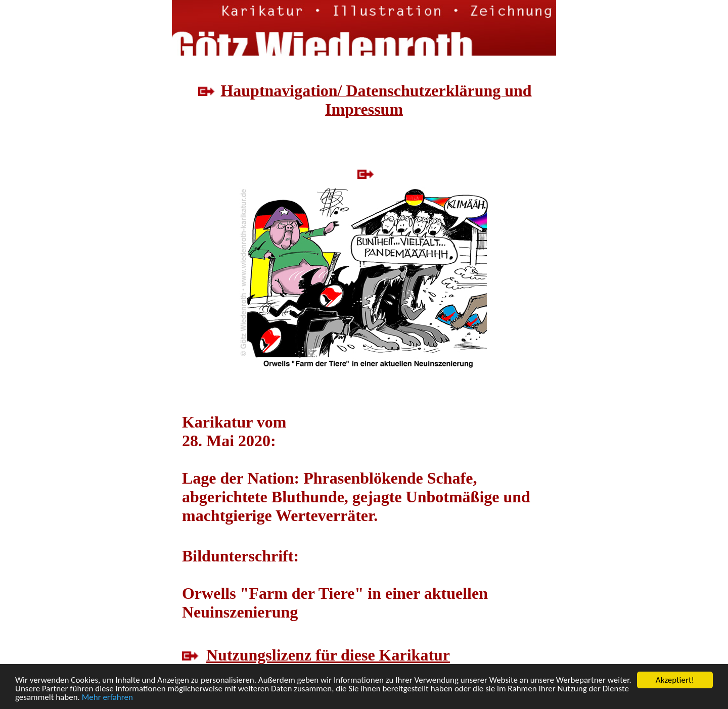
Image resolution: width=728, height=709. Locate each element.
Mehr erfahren (107, 698)
